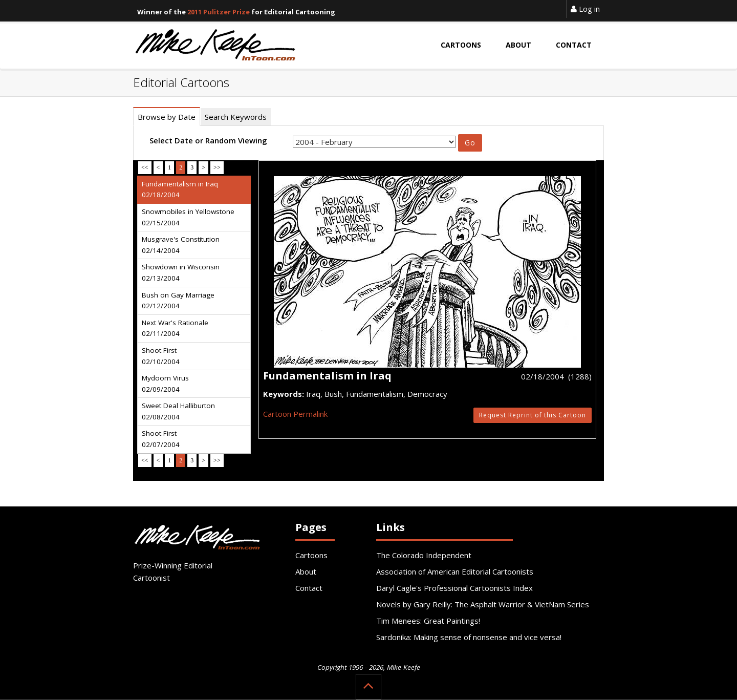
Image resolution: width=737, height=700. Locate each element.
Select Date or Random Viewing (208, 140)
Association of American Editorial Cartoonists (455, 571)
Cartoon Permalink (295, 414)
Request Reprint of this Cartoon (533, 415)
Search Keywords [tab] (236, 117)
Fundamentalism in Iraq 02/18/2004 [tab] (180, 189)
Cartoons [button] (461, 45)
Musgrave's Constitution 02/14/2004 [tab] (181, 245)
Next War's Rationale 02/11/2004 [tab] (175, 328)
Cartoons (311, 555)
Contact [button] (574, 45)
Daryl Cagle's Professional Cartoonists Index (454, 588)
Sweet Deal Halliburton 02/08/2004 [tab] (178, 411)
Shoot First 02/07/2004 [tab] (161, 439)
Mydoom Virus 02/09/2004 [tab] (165, 384)
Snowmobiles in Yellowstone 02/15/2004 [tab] (188, 217)
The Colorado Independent (424, 555)
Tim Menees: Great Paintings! (428, 621)
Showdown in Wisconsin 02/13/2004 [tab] (181, 272)
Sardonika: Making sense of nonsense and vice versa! (469, 637)
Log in (585, 9)
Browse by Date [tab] (167, 117)
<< (145, 167)
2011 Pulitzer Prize (219, 12)
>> (217, 167)
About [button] (518, 45)
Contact (309, 588)
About (306, 571)
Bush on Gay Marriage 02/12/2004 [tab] (178, 301)
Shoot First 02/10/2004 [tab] (161, 356)
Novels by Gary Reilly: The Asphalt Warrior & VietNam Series (483, 604)
